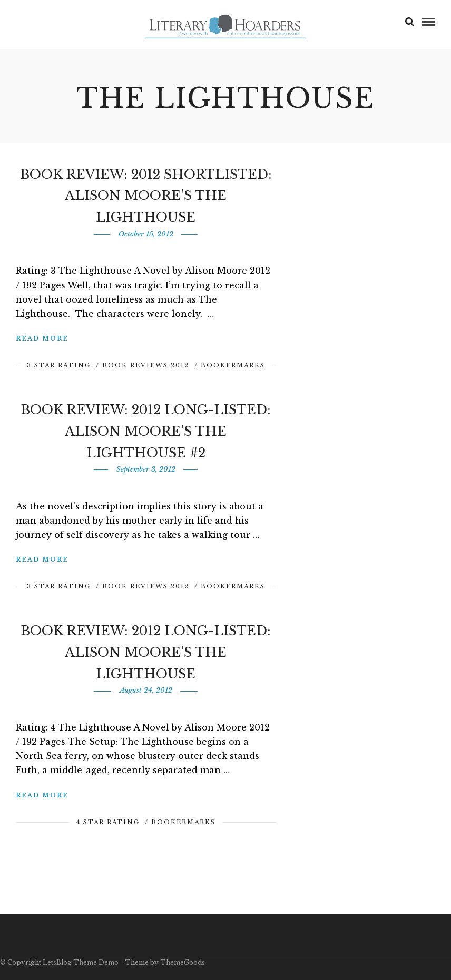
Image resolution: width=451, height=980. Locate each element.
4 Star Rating (108, 822)
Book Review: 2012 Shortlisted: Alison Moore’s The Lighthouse (146, 196)
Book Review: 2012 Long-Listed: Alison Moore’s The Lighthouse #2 (146, 431)
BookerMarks (233, 365)
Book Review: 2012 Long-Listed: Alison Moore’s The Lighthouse (146, 652)
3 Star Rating (59, 365)
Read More (42, 338)
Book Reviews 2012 (146, 365)
